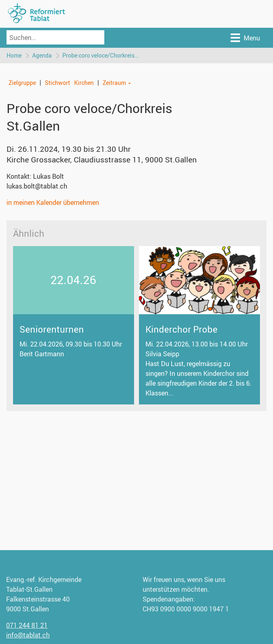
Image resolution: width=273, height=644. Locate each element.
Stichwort (57, 83)
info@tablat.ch (28, 635)
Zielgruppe (22, 83)
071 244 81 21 (27, 625)
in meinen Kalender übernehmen (53, 202)
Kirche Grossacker (102, 160)
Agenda (42, 55)
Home (14, 55)
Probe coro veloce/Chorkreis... (101, 55)
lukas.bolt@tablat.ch (37, 186)
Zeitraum (114, 83)
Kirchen (84, 83)
